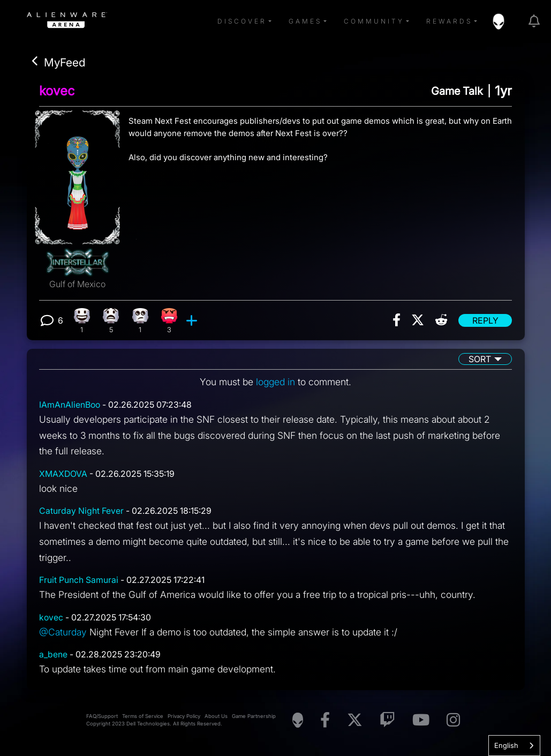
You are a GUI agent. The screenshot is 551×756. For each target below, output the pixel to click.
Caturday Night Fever (81, 512)
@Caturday (63, 634)
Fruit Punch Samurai (79, 582)
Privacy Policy (184, 718)
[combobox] (514, 746)
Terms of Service (143, 718)
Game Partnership (254, 718)
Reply (485, 320)
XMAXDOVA (63, 475)
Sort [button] (480, 360)
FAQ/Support (102, 718)
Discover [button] (242, 21)
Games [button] (305, 21)
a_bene (53, 657)
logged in (275, 382)
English (506, 745)
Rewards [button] (449, 21)
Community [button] (374, 21)
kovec (57, 91)
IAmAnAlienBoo (70, 406)
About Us (216, 718)
